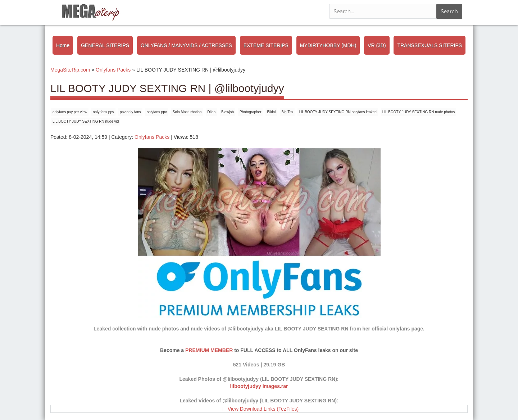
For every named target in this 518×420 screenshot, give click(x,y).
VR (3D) (377, 45)
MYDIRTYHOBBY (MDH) (328, 45)
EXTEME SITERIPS (266, 45)
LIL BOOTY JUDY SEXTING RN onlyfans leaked (338, 112)
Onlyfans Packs (152, 137)
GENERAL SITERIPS (105, 45)
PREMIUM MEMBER (209, 350)
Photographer (251, 112)
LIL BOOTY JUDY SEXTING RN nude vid (86, 121)
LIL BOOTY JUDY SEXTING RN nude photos (419, 112)
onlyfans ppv (157, 112)
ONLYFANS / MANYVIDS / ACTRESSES (186, 45)
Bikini (271, 112)
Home (63, 45)
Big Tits (287, 112)
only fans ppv (103, 112)
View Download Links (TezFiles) (263, 409)
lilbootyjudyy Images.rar (259, 386)
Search (449, 12)
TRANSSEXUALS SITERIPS (430, 45)
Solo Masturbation (187, 112)
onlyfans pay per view (70, 112)
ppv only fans (130, 112)
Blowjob (228, 112)
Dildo (211, 112)
